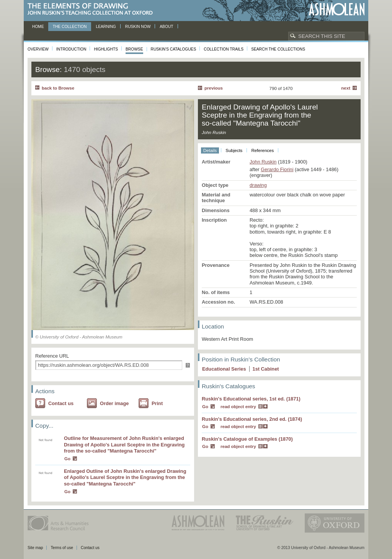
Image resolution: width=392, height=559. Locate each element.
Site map (35, 548)
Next (346, 88)
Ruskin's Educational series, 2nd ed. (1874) (252, 419)
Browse (134, 49)
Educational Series (224, 369)
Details (210, 150)
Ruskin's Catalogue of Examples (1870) (247, 439)
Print (157, 403)
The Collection (70, 27)
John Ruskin (263, 162)
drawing (258, 185)
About (166, 27)
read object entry (238, 407)
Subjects (234, 150)
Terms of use (62, 548)
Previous (214, 88)
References (262, 150)
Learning (106, 27)
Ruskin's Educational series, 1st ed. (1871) (251, 399)
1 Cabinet (266, 369)
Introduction (71, 49)
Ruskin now (138, 27)
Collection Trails (224, 49)
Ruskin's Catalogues (174, 49)
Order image (114, 403)
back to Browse (58, 88)
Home (38, 27)
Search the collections (278, 49)
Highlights (106, 49)
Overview (38, 49)
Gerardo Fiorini (277, 169)
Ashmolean (337, 9)
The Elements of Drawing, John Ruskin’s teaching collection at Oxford (92, 9)
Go (67, 459)
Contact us (61, 403)
